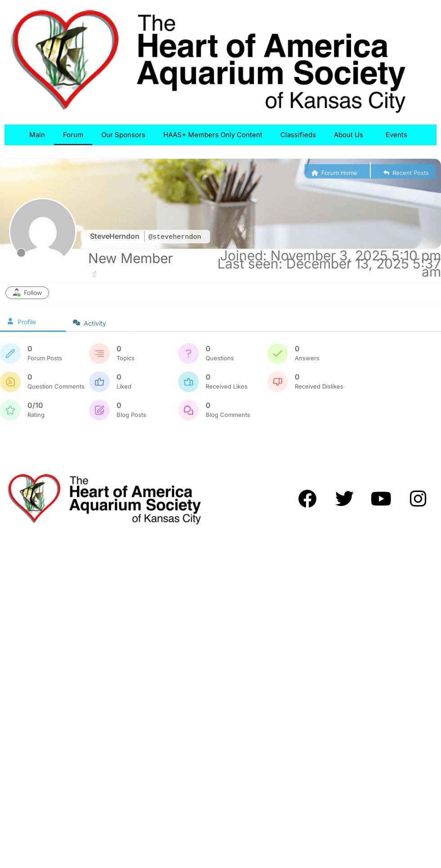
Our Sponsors (123, 135)
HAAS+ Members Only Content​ (213, 135)
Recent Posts (406, 173)
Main (37, 135)
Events (399, 135)
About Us (351, 135)
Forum (73, 135)
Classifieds (298, 135)
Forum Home (334, 173)
